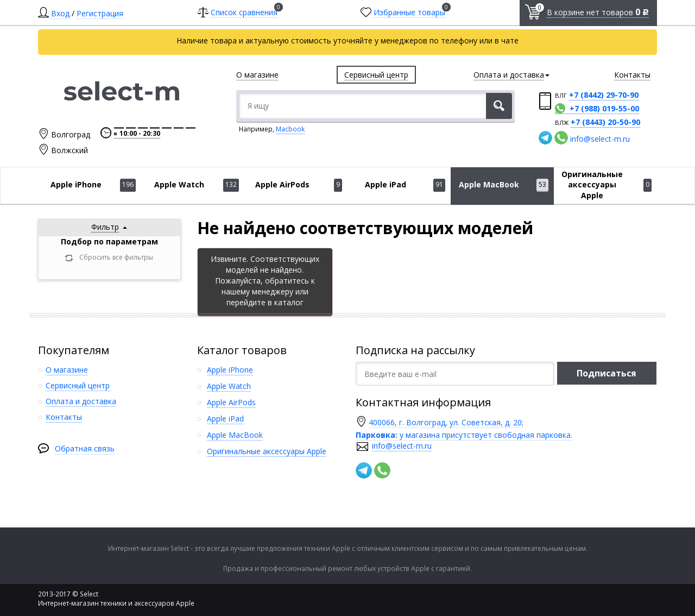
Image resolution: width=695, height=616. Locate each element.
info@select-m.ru (600, 139)
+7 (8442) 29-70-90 (604, 95)
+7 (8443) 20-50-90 (605, 122)
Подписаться (606, 373)
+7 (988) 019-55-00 (604, 108)
